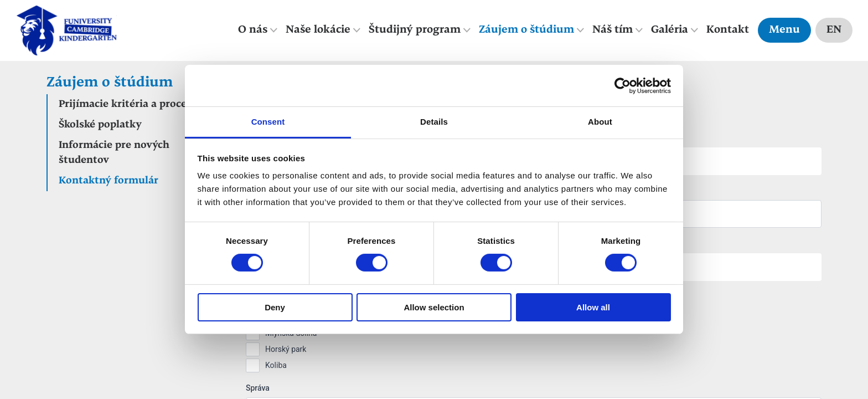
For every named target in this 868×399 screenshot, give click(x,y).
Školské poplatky (100, 125)
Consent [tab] (268, 122)
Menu (784, 30)
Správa (258, 388)
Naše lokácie (318, 30)
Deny (275, 307)
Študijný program (415, 30)
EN (834, 30)
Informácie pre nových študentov (114, 153)
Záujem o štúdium (526, 30)
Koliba (276, 365)
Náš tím (613, 30)
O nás (253, 30)
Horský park (286, 349)
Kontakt (728, 30)
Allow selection (434, 307)
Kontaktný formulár (108, 181)
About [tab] (600, 122)
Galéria (670, 30)
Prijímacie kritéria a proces (125, 104)
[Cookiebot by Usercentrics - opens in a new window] (622, 85)
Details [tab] (434, 122)
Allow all (593, 307)
